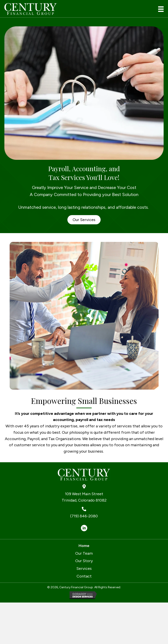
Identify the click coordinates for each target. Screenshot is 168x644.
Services (84, 568)
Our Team (84, 553)
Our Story (84, 561)
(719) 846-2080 (84, 516)
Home (84, 546)
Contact (84, 576)
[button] (84, 220)
